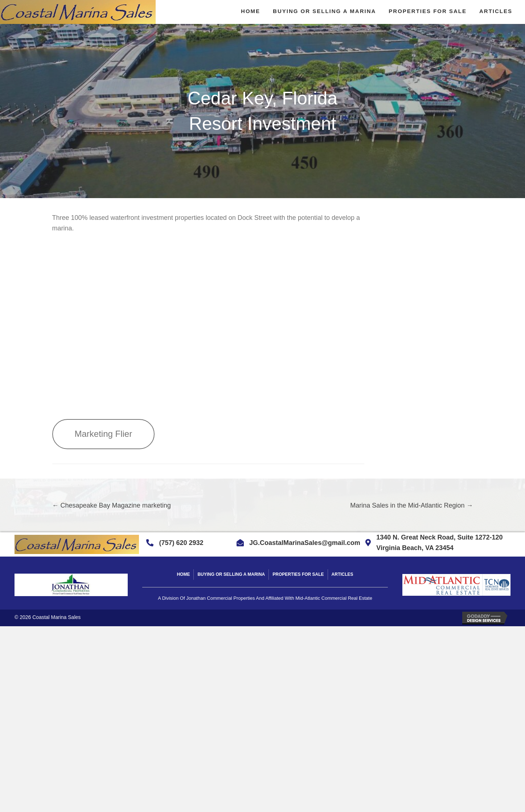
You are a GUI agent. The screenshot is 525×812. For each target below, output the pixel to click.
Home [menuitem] (183, 574)
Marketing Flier (104, 434)
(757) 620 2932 (181, 543)
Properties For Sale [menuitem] (298, 574)
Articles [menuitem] (343, 574)
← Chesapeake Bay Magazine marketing (112, 505)
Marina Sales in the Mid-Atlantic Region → (411, 505)
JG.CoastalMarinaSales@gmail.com (305, 543)
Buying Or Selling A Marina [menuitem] (231, 574)
